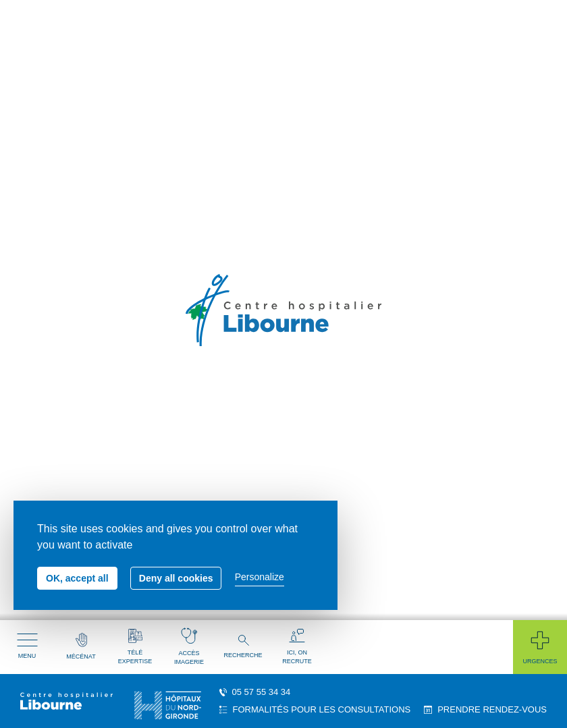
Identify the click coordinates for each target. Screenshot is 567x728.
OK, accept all (77, 578)
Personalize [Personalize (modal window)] (260, 577)
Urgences (540, 647)
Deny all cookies (176, 578)
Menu (27, 646)
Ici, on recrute (297, 647)
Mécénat (81, 646)
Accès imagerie (189, 646)
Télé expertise (135, 647)
